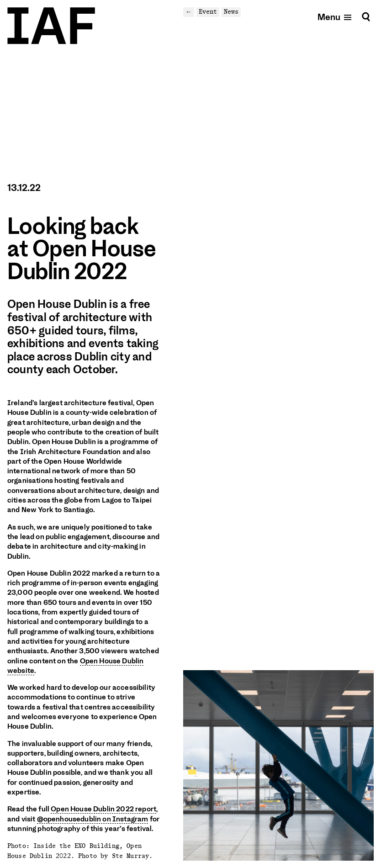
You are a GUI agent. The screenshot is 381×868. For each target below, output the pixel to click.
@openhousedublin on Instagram (93, 819)
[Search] (366, 17)
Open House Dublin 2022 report (103, 809)
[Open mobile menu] (335, 17)
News (231, 12)
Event (208, 12)
